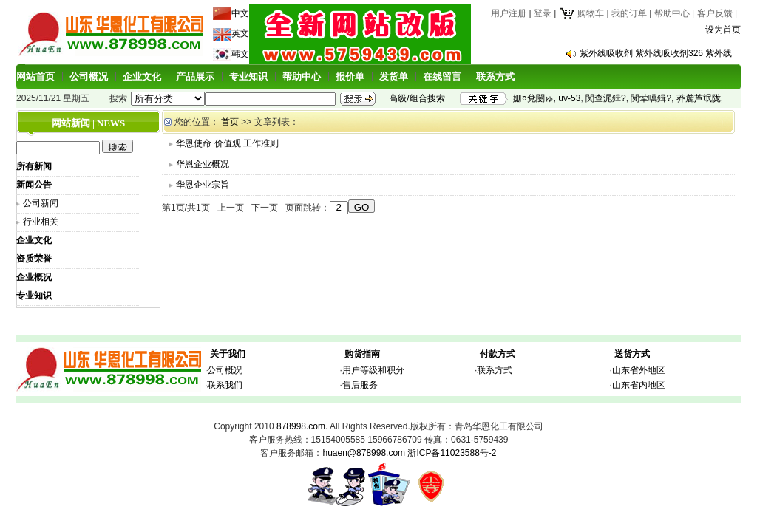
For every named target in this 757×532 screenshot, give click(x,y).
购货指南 (362, 354)
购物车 (581, 13)
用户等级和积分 (373, 370)
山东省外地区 (639, 370)
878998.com (301, 426)
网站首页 (35, 76)
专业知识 (248, 76)
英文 (240, 33)
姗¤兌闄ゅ (533, 98)
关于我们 (228, 354)
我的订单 (629, 13)
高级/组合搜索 (417, 98)
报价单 (350, 76)
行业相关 (41, 222)
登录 (543, 13)
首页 (230, 122)
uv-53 (569, 98)
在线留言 (442, 76)
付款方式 (498, 354)
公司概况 (89, 76)
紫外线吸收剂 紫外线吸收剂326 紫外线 (656, 53)
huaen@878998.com (364, 453)
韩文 (240, 54)
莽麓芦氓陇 (699, 98)
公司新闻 (41, 203)
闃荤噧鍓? (651, 98)
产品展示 (195, 76)
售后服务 (360, 385)
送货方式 (632, 354)
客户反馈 (715, 13)
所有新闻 (34, 166)
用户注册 (509, 13)
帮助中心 (672, 13)
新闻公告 (34, 185)
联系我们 (225, 385)
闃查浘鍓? (606, 98)
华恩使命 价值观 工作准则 (227, 143)
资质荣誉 (34, 259)
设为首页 (723, 30)
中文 (240, 13)
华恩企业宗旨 (203, 185)
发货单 (394, 76)
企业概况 (34, 277)
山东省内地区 (639, 385)
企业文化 (142, 76)
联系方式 (495, 76)
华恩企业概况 (203, 164)
